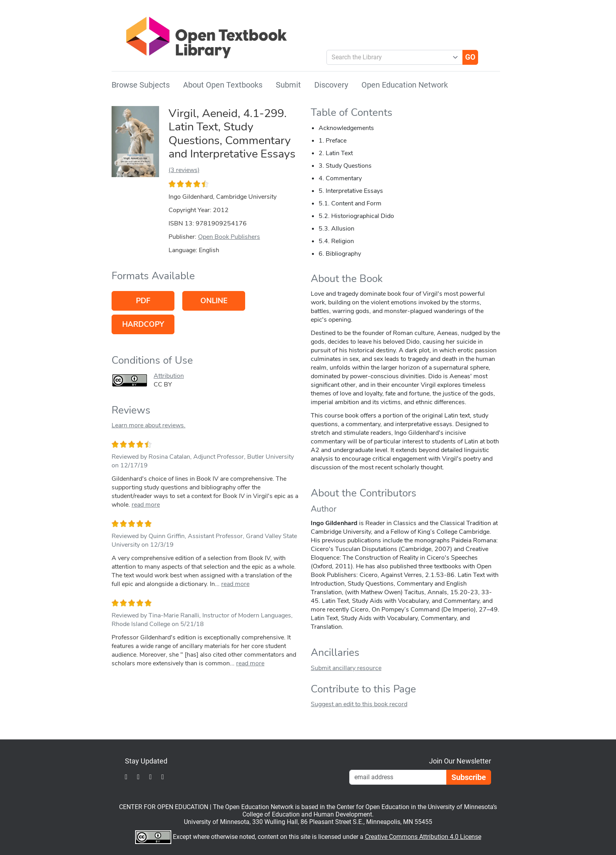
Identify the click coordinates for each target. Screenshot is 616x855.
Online (214, 301)
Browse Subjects (141, 85)
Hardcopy (143, 324)
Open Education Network (405, 85)
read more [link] (146, 505)
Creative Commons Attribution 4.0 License (423, 837)
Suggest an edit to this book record (359, 704)
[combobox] (392, 57)
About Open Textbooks (223, 85)
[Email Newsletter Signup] (398, 777)
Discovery (331, 85)
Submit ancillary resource (346, 668)
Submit (288, 85)
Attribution (169, 376)
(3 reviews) (184, 170)
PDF (143, 301)
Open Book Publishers (229, 237)
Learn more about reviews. (148, 425)
